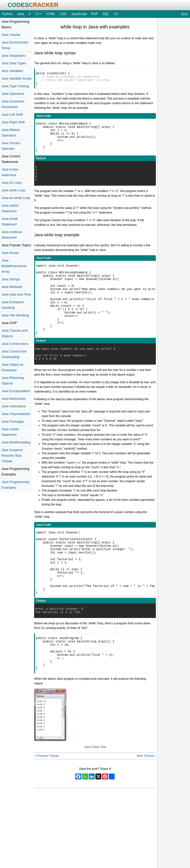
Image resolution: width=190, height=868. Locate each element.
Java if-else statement (10, 172)
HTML (51, 14)
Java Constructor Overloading (14, 354)
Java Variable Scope (17, 79)
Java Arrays (10, 253)
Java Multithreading (16, 442)
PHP (95, 14)
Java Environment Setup (15, 45)
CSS (63, 14)
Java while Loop (13, 190)
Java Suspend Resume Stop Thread (12, 456)
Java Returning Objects (13, 381)
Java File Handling (15, 315)
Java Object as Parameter (12, 367)
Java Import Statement (10, 432)
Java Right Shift (13, 122)
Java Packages (13, 422)
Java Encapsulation (16, 391)
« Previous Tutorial (46, 811)
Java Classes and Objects (15, 333)
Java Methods (12, 287)
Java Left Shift (12, 115)
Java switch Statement (10, 208)
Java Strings (11, 279)
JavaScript (79, 14)
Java (21, 14)
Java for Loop (12, 183)
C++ (39, 14)
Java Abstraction (14, 399)
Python (7, 14)
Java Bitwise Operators (11, 133)
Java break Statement (10, 222)
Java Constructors (15, 344)
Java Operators (13, 94)
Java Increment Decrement (13, 104)
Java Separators (14, 56)
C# (116, 14)
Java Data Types (14, 63)
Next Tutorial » (146, 811)
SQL (106, 14)
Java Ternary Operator (11, 146)
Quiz (184, 14)
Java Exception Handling (13, 305)
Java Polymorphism (16, 414)
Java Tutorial (11, 35)
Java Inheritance (14, 406)
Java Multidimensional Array (14, 266)
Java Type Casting (15, 86)
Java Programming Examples (15, 485)
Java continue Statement (12, 235)
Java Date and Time (16, 294)
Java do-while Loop (16, 198)
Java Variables (12, 71)
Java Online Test (95, 802)
